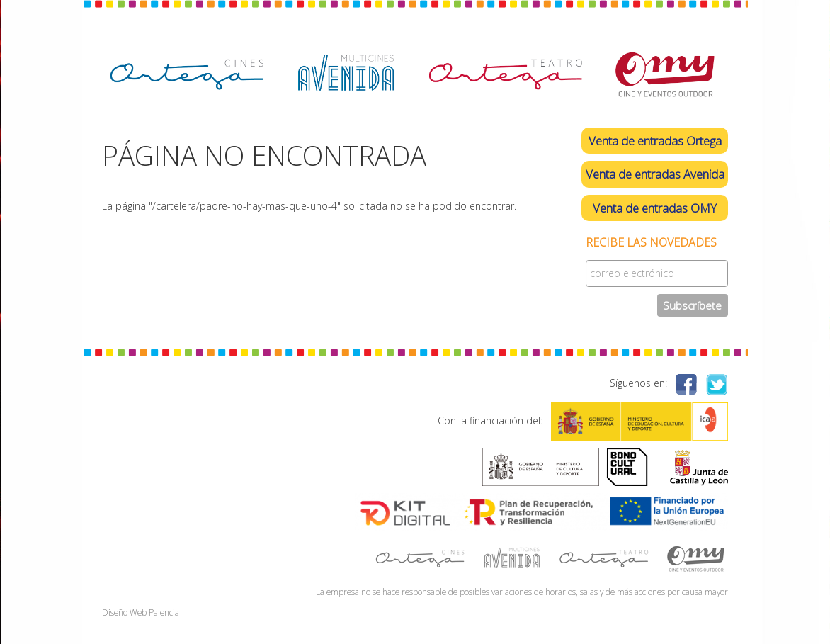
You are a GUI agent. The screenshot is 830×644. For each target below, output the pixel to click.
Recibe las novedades (651, 243)
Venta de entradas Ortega (655, 141)
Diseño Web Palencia (141, 612)
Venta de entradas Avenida (655, 174)
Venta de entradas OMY (655, 208)
